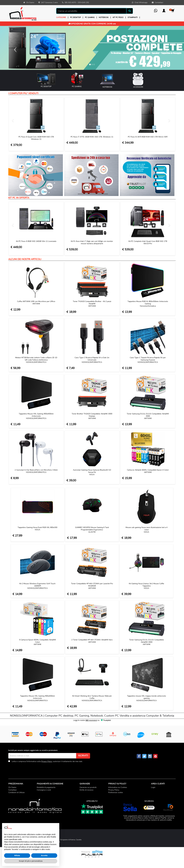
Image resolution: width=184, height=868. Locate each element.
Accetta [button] (44, 855)
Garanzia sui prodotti (88, 787)
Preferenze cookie (116, 792)
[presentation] (28, 769)
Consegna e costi (44, 790)
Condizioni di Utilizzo (16, 792)
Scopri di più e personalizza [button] (31, 861)
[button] (164, 11)
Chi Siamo (12, 787)
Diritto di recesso (87, 790)
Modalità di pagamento (46, 787)
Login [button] (153, 787)
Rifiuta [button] (17, 855)
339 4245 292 (83, 2)
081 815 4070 (70, 2)
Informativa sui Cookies (118, 787)
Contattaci (13, 790)
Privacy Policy (47, 761)
